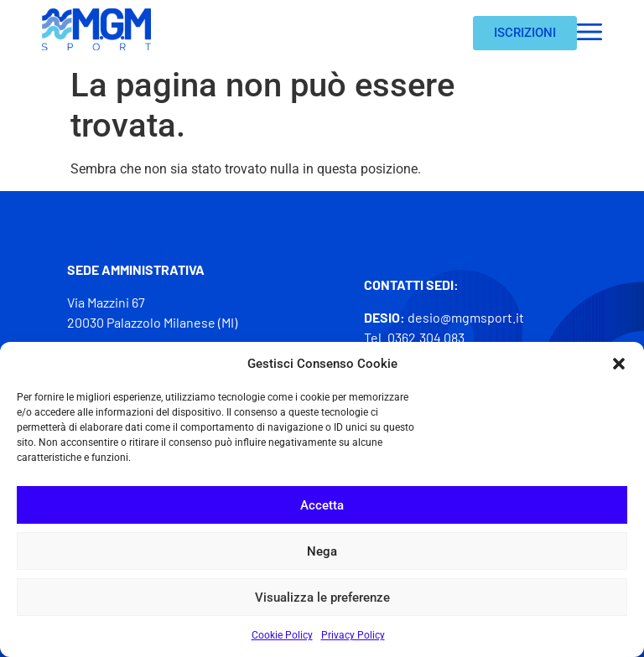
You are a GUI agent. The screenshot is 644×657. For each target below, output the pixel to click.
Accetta (322, 505)
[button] (619, 364)
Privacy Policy (353, 635)
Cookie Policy (282, 635)
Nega (322, 551)
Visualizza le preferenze (322, 598)
